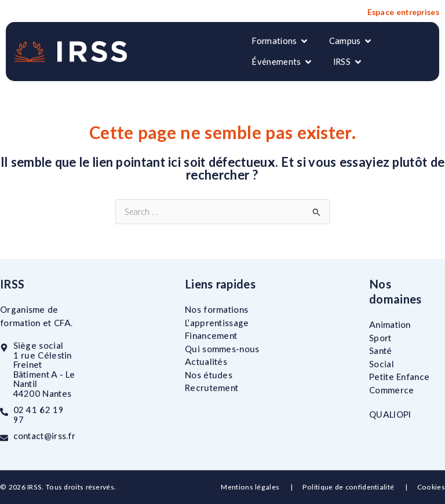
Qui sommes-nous (222, 348)
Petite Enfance (399, 377)
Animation (390, 324)
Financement (211, 335)
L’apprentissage (217, 322)
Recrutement (211, 388)
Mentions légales (251, 487)
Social (382, 363)
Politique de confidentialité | (360, 487)
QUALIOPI (390, 414)
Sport (380, 337)
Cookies (431, 487)
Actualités (206, 361)
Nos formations (216, 309)
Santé (381, 350)
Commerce (391, 389)
